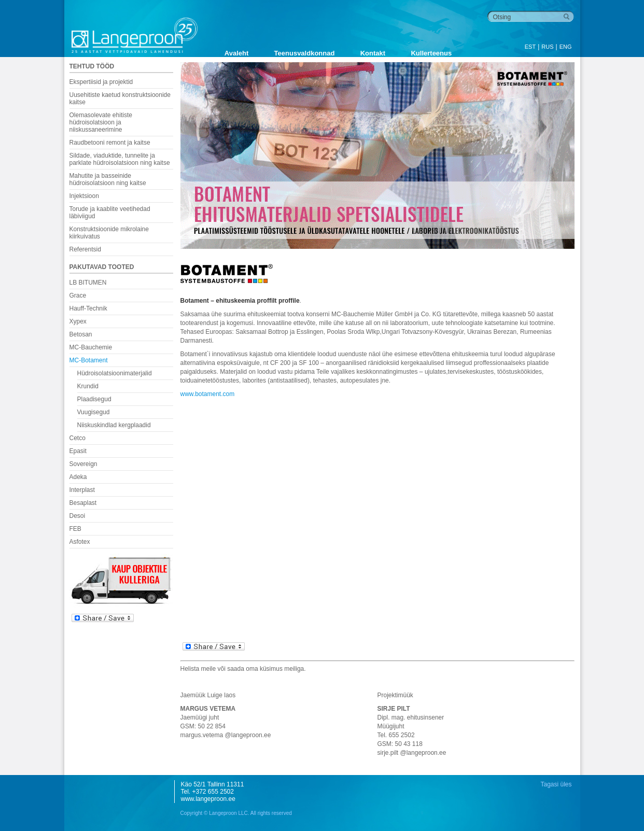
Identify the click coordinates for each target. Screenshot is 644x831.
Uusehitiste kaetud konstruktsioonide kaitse (120, 98)
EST (530, 47)
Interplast (82, 490)
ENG (566, 47)
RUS (547, 47)
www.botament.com (208, 394)
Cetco (78, 438)
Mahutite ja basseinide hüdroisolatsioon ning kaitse (108, 179)
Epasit (78, 451)
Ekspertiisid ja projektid (101, 82)
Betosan (81, 334)
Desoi (78, 516)
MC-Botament (89, 360)
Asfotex (80, 542)
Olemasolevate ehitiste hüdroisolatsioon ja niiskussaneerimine (101, 122)
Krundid (88, 386)
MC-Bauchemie (91, 347)
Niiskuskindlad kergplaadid (114, 425)
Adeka (78, 477)
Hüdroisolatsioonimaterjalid (115, 373)
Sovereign (83, 464)
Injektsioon (84, 196)
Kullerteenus (431, 53)
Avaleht (236, 53)
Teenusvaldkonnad (305, 53)
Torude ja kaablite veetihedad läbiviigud (110, 213)
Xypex (78, 321)
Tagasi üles (556, 784)
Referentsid (85, 249)
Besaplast (83, 503)
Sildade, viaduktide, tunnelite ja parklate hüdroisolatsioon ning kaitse (120, 159)
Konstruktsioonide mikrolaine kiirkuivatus (109, 233)
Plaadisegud (94, 399)
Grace (78, 295)
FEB (75, 529)
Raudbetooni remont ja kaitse (110, 143)
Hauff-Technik (88, 308)
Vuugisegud (94, 412)
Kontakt (373, 53)
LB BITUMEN (88, 283)
